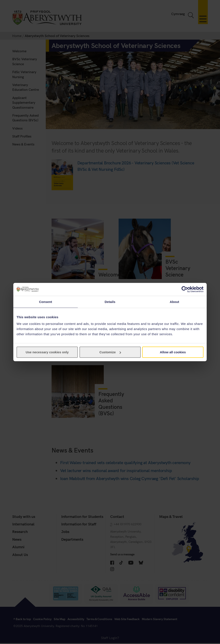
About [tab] (174, 302)
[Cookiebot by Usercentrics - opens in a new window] (185, 289)
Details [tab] (110, 302)
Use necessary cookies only (47, 352)
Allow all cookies (173, 352)
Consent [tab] (46, 302)
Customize (110, 352)
